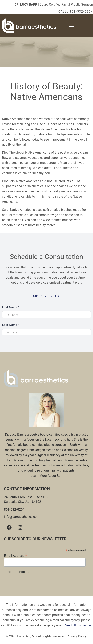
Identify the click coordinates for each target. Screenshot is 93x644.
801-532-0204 (14, 509)
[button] (71, 27)
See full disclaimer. (78, 625)
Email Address (16, 556)
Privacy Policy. (77, 636)
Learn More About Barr (47, 476)
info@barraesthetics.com (22, 517)
